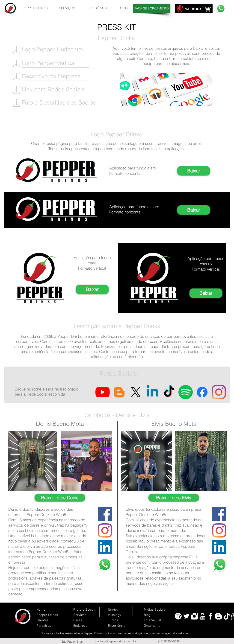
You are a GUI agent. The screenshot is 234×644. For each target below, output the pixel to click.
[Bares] (83, 620)
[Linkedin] (152, 392)
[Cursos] (118, 620)
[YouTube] (103, 392)
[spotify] (178, 616)
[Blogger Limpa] (219, 616)
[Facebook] (202, 392)
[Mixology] (124, 615)
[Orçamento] (156, 626)
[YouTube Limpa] (202, 616)
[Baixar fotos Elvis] (174, 498)
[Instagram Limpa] (194, 616)
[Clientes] (45, 620)
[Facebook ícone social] (105, 514)
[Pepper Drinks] (49, 615)
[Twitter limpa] (186, 616)
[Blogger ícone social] (119, 392)
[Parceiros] (45, 626)
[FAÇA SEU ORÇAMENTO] (152, 8)
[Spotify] (186, 392)
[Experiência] (118, 626)
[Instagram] (219, 392)
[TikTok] (169, 392)
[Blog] (155, 615)
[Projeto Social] (101, 610)
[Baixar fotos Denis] (60, 498)
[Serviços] (83, 615)
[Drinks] (122, 610)
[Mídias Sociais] (156, 610)
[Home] (50, 610)
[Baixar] (194, 171)
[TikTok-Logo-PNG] (227, 616)
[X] (136, 392)
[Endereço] (83, 626)
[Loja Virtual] (155, 620)
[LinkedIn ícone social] (105, 547)
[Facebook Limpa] (210, 616)
